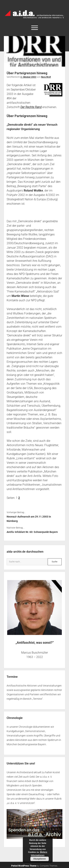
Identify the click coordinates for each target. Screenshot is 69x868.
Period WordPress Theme (24, 866)
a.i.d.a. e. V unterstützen (21, 803)
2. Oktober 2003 (28, 77)
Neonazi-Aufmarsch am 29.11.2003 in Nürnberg (29, 519)
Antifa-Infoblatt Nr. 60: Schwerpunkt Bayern (32, 532)
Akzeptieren (40, 859)
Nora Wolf (46, 77)
